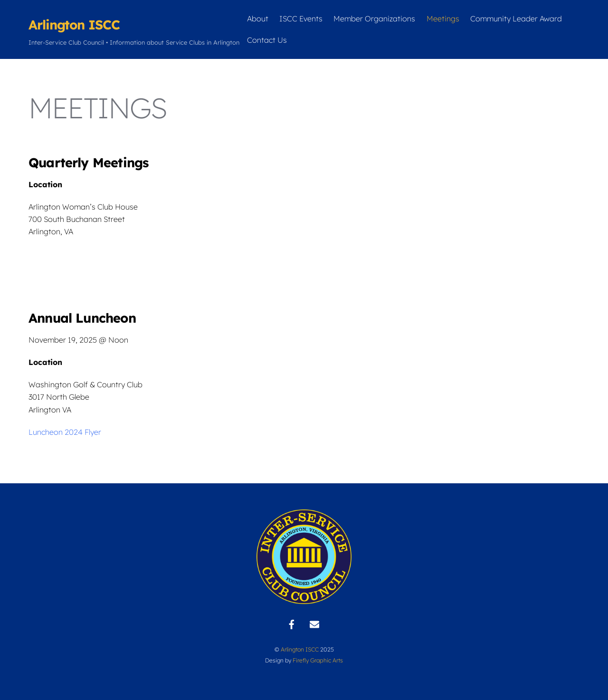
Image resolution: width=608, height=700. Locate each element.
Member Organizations (374, 19)
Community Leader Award (516, 19)
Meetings (443, 19)
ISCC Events (301, 19)
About (258, 19)
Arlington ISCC (300, 649)
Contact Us (267, 40)
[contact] (314, 623)
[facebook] (292, 623)
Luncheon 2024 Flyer (65, 432)
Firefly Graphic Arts (318, 660)
